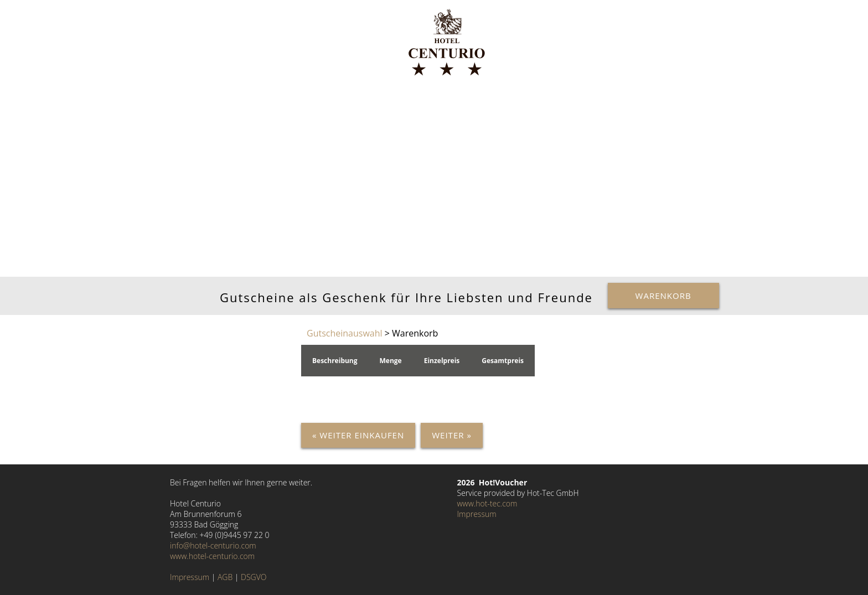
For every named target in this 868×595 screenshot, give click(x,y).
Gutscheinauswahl (345, 333)
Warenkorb (663, 296)
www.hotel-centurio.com (212, 556)
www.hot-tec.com (487, 503)
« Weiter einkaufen (358, 435)
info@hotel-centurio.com (213, 545)
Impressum (190, 577)
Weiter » (452, 435)
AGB (225, 577)
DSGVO (254, 577)
